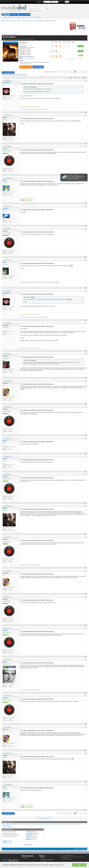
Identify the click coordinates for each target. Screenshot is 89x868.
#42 (86, 537)
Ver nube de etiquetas (8, 827)
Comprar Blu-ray (26, 67)
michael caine (79, 824)
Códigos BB (28, 832)
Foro (5, 15)
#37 (86, 407)
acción (7, 824)
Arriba (85, 849)
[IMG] (31, 835)
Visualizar (83, 77)
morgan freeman (7, 825)
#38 (86, 438)
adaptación (12, 824)
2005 (4, 824)
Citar (85, 112)
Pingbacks (5, 841)
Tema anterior (41, 818)
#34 (86, 323)
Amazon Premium (72, 59)
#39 (86, 456)
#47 (86, 696)
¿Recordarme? (61, 2)
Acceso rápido (30, 17)
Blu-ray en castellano (24, 15)
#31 (86, 228)
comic (42, 824)
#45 (86, 628)
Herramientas (77, 77)
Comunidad (17, 17)
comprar (81, 46)
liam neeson (73, 824)
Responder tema (8, 73)
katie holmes (60, 824)
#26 (86, 80)
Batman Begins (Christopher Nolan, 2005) (15, 75)
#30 (86, 206)
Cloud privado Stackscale (47, 860)
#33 (86, 291)
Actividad (14, 15)
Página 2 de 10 (61, 72)
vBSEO (65, 858)
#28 (86, 146)
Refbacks (5, 842)
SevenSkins (69, 859)
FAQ (13, 17)
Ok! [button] (79, 865)
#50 (86, 784)
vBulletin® (68, 856)
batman (16, 824)
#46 (86, 659)
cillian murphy (37, 824)
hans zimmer (53, 824)
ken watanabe (66, 824)
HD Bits (42, 858)
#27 (86, 115)
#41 (86, 506)
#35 (86, 354)
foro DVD (25, 858)
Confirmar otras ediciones (28, 58)
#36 (86, 381)
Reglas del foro (28, 845)
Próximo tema (48, 818)
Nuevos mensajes (7, 17)
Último (85, 72)
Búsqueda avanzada (34, 11)
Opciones (23, 17)
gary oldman (47, 824)
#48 (86, 727)
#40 (86, 474)
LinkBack (70, 77)
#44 (86, 597)
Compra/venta (38, 17)
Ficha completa (38, 67)
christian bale (22, 824)
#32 (86, 260)
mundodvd (76, 849)
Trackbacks (28, 839)
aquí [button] (62, 865)
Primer (68, 72)
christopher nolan (29, 824)
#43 (86, 570)
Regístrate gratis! (40, 2)
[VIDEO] (28, 836)
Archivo (81, 849)
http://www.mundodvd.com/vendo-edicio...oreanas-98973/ (34, 109)
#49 (86, 753)
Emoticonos (30, 833)
